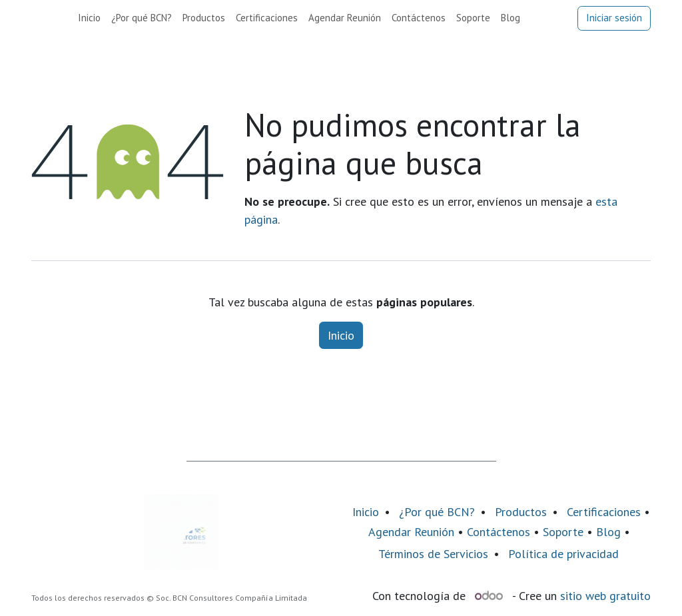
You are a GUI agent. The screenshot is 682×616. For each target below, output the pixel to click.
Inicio (341, 335)
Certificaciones (604, 512)
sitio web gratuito (605, 596)
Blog (610, 532)
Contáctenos (499, 532)
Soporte (563, 532)
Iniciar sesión (614, 18)
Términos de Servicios (433, 554)
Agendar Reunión (411, 532)
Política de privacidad (563, 554)
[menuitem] (89, 18)
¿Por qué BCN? (437, 512)
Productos (521, 512)
